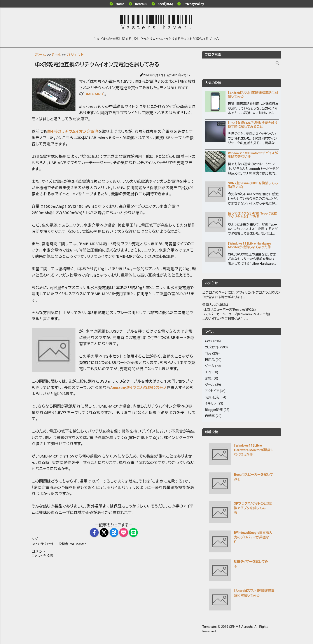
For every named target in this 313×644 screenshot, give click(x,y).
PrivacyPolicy (194, 4)
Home (120, 4)
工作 (208, 373)
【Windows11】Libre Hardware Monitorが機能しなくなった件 (249, 246)
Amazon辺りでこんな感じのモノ (138, 388)
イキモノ (211, 404)
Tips (208, 354)
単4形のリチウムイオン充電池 (73, 131)
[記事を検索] (242, 64)
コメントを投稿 (42, 556)
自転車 (210, 416)
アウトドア (212, 391)
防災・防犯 (212, 397)
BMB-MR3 (94, 94)
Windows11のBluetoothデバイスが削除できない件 (253, 155)
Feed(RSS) (165, 4)
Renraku (141, 4)
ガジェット (48, 544)
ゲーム (210, 366)
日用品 (210, 360)
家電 (208, 379)
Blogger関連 (214, 410)
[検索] (278, 64)
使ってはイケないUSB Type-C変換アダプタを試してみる (253, 216)
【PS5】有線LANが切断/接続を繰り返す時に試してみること (253, 125)
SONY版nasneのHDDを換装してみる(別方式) (253, 185)
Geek (36, 544)
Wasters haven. (156, 23)
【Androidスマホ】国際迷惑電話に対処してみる (253, 95)
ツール (210, 385)
